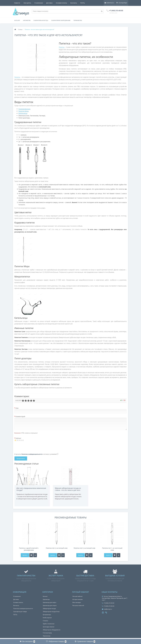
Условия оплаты (53, 3)
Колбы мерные (47, 619)
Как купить (18, 3)
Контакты (65, 3)
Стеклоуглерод (47, 634)
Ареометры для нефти (50, 603)
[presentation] (30, 448)
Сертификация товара (20, 613)
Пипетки (17, 77)
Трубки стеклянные (49, 625)
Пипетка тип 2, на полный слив (57, 549)
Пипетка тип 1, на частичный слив (112, 550)
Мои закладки (77, 603)
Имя (17, 408)
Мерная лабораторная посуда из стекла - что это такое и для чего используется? (68, 490)
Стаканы (45, 622)
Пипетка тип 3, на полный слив (84, 549)
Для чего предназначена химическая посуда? (31, 489)
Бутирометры (47, 616)
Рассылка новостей (78, 606)
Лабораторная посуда (41, 20)
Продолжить (21, 458)
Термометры (78, 20)
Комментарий (20, 416)
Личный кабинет (78, 597)
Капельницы (23, 113)
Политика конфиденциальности (23, 610)
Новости (83, 3)
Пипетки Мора (23, 111)
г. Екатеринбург (122, 3)
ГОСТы (75, 3)
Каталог (17, 20)
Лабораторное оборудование (61, 20)
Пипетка (62, 47)
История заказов (77, 600)
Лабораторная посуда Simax (51, 613)
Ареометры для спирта (50, 606)
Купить (25, 556)
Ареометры (27, 20)
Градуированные (24, 109)
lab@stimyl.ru (109, 3)
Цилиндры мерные (49, 628)
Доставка (41, 3)
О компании (30, 3)
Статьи (20, 30)
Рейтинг (18, 438)
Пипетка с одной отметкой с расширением (29, 550)
